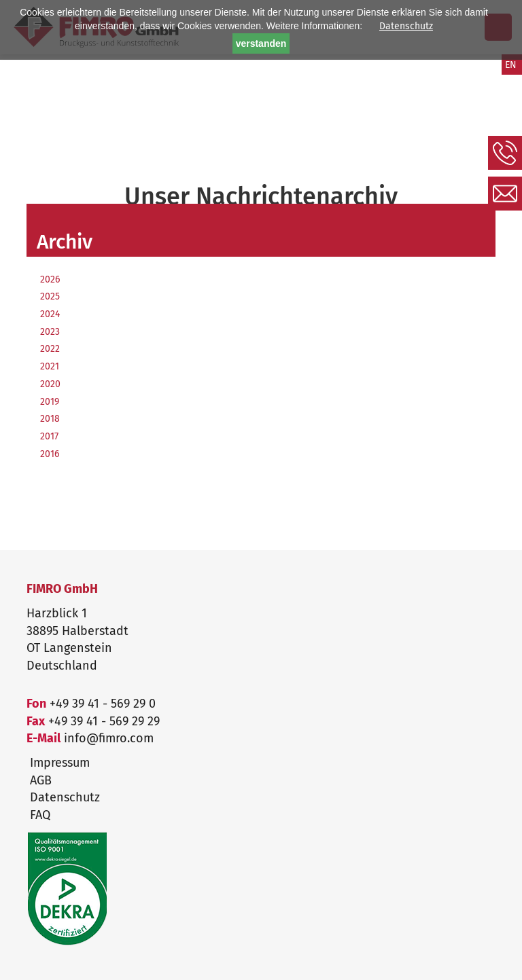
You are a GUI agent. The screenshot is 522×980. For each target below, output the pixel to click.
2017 (49, 436)
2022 (50, 349)
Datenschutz (406, 26)
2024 (50, 314)
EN (511, 65)
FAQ (40, 815)
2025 (50, 296)
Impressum (60, 763)
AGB (41, 780)
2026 (50, 279)
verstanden (261, 43)
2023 (50, 332)
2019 (50, 402)
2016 (50, 454)
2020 (50, 384)
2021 (50, 366)
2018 (50, 419)
